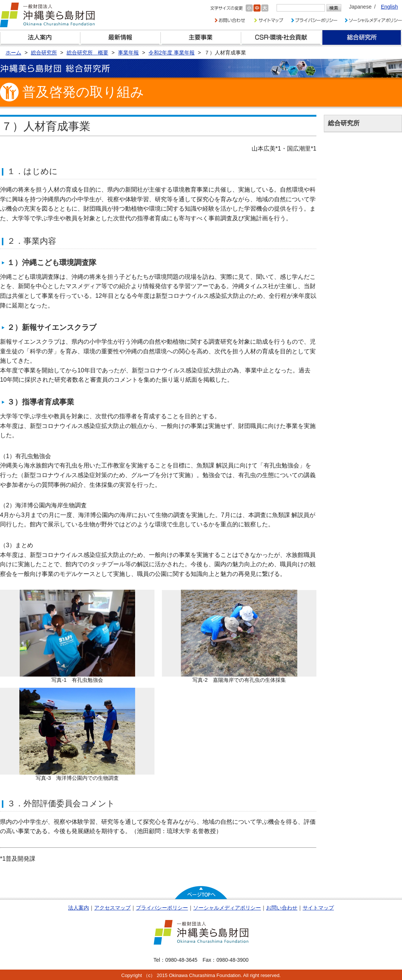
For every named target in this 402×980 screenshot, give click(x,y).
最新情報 (121, 37)
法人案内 (79, 908)
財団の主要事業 (201, 37)
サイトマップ (318, 908)
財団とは (40, 37)
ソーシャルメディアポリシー (227, 908)
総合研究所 (362, 37)
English (389, 7)
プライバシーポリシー (162, 908)
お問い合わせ (282, 908)
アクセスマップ (112, 908)
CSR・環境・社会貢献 (281, 37)
